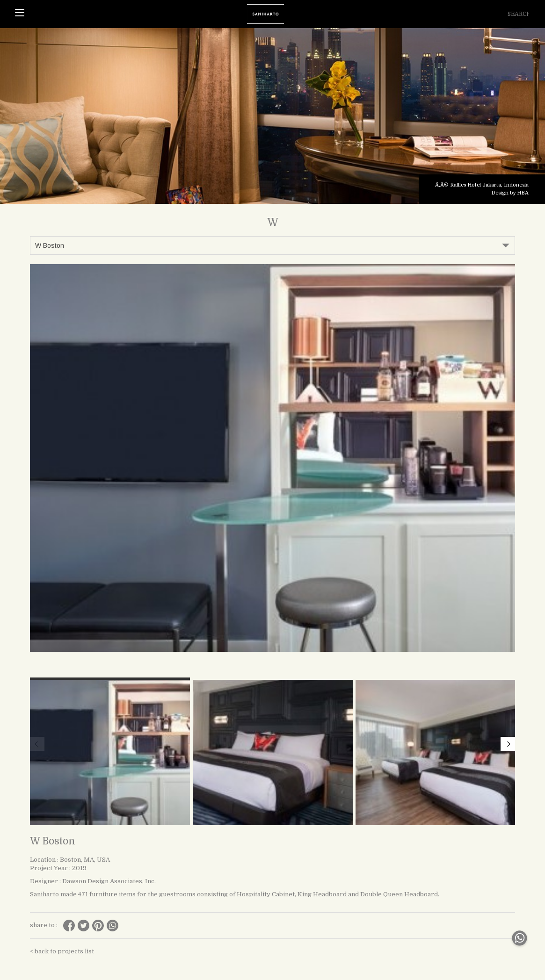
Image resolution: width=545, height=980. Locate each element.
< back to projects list (62, 951)
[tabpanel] (272, 116)
